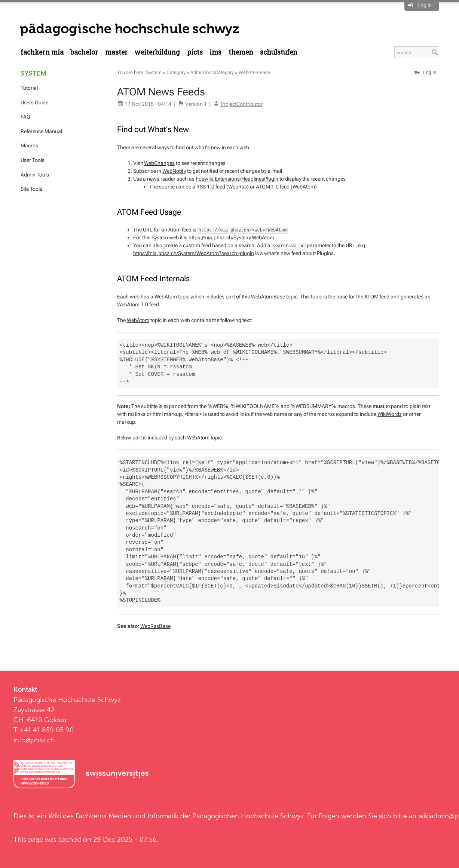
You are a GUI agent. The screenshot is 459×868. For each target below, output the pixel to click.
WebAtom (304, 187)
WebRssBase (155, 626)
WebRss (238, 187)
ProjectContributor (242, 104)
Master (116, 52)
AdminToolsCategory (212, 72)
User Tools (33, 160)
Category (176, 72)
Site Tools (31, 189)
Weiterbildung (157, 52)
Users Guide (34, 102)
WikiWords (390, 414)
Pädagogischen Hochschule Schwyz (248, 816)
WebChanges (159, 163)
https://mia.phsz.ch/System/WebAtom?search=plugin (194, 253)
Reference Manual (41, 131)
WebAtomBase (254, 72)
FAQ (25, 117)
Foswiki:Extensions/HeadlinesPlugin (237, 179)
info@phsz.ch (34, 740)
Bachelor (84, 52)
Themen (241, 52)
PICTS (195, 52)
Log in (425, 5)
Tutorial (29, 88)
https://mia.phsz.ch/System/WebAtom (231, 237)
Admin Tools (35, 175)
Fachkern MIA (42, 52)
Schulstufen (279, 52)
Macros (29, 145)
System (33, 73)
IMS (215, 52)
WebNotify (174, 171)
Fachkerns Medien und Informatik (127, 816)
